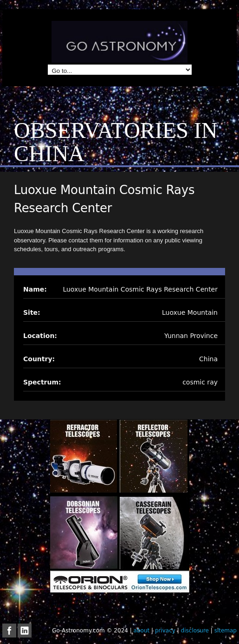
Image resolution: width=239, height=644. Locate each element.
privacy (165, 631)
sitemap (226, 631)
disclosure (195, 631)
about (142, 631)
